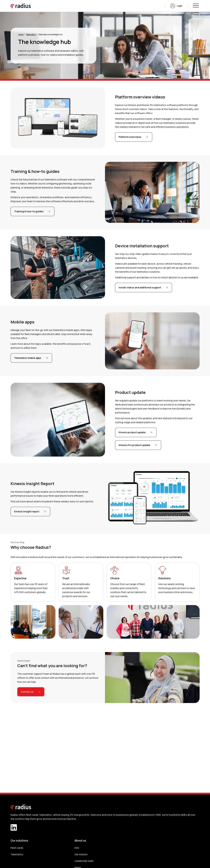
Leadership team (84, 861)
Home (21, 34)
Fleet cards (17, 848)
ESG (77, 848)
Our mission (81, 854)
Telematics (31, 34)
